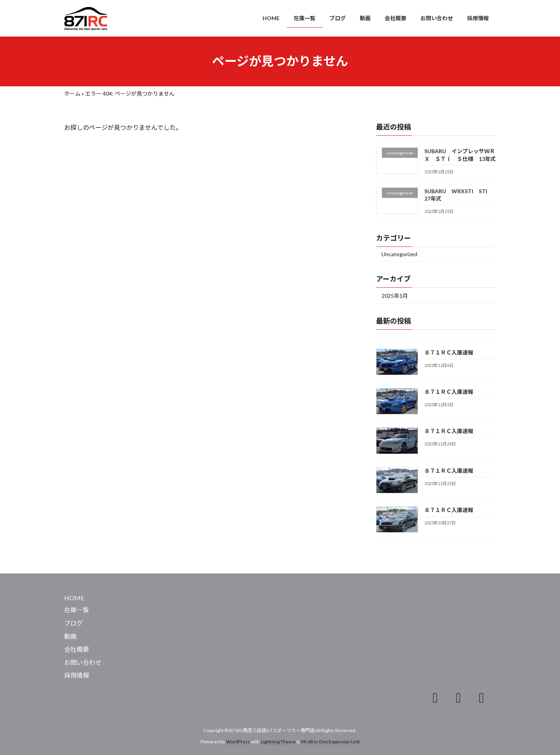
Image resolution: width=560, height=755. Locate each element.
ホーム (72, 94)
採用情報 (77, 675)
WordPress (238, 742)
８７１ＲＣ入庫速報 (449, 352)
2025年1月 (395, 295)
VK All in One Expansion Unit (330, 742)
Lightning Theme (278, 742)
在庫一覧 (77, 610)
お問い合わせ (83, 662)
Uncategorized (399, 254)
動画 (70, 636)
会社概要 (77, 649)
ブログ (73, 623)
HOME (74, 598)
